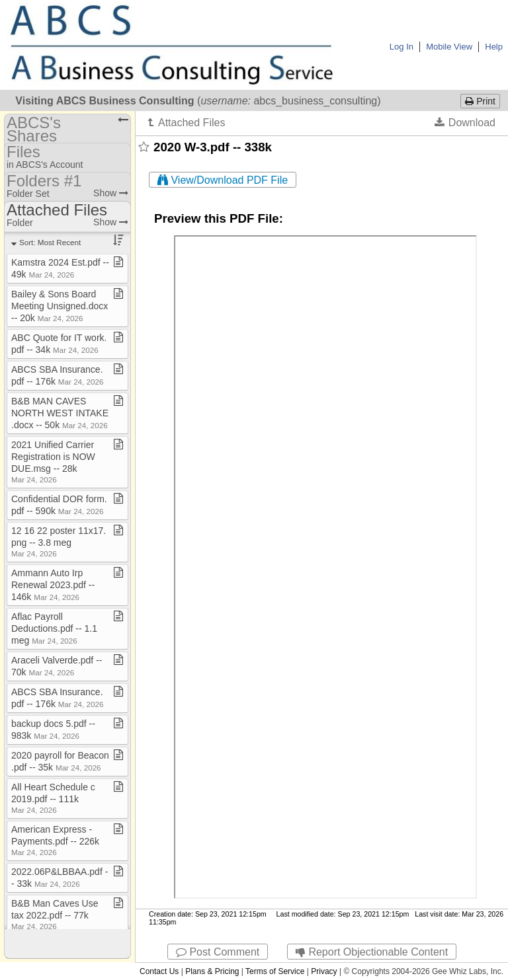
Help (494, 47)
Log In (402, 47)
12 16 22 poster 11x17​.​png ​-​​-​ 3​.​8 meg (59, 542)
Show (111, 193)
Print (480, 101)
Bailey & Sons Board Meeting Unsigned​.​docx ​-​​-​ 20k (60, 306)
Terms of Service (275, 971)
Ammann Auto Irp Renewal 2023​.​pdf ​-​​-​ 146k (53, 585)
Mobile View (449, 47)
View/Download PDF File (223, 180)
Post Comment (218, 952)
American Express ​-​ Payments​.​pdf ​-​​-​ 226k (55, 840)
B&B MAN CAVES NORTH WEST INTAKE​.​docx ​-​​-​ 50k (60, 413)
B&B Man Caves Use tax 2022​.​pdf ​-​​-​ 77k (55, 914)
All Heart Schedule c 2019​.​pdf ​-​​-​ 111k (53, 798)
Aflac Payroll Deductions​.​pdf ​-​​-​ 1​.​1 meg (54, 628)
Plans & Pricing (212, 971)
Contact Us (159, 971)
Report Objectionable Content (372, 952)
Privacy (324, 971)
